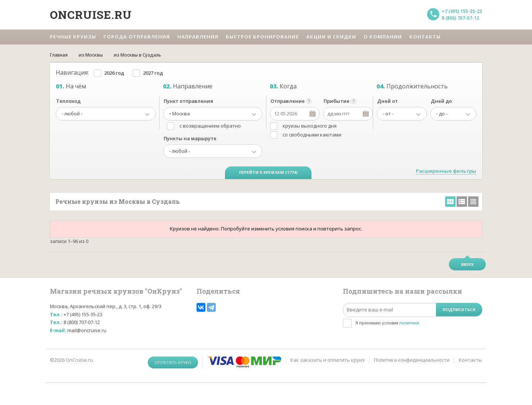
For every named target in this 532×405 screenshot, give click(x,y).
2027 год (153, 73)
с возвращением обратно (210, 126)
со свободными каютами (312, 135)
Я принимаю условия (387, 323)
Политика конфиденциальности (412, 360)
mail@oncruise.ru (87, 330)
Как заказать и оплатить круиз (328, 360)
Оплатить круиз (173, 362)
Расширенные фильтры (446, 171)
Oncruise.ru (91, 15)
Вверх (467, 264)
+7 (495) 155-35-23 (462, 11)
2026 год (114, 73)
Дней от (388, 101)
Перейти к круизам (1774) (268, 172)
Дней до (441, 101)
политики (409, 323)
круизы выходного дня (310, 126)
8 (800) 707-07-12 (461, 18)
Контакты (470, 360)
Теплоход (68, 101)
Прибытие (337, 101)
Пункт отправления (188, 101)
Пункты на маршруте (190, 138)
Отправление (288, 101)
